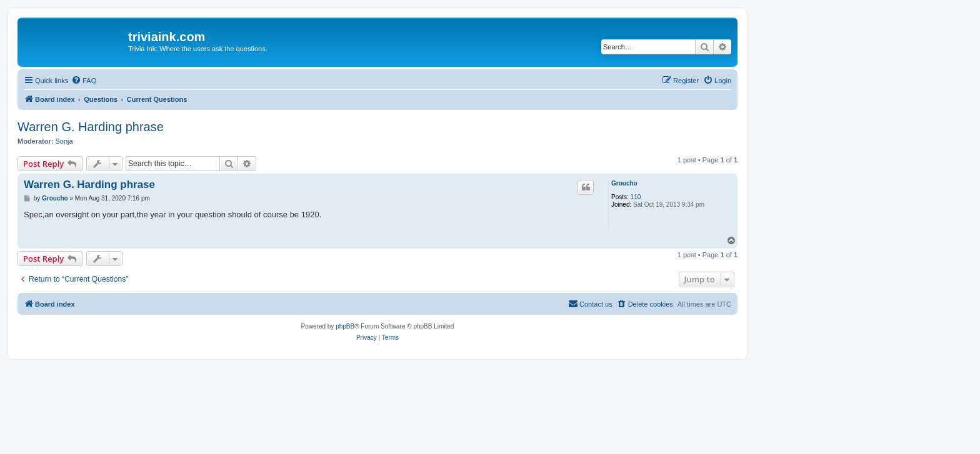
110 (636, 197)
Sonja (64, 141)
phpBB (345, 326)
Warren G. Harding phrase (91, 127)
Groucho (624, 183)
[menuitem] (84, 81)
